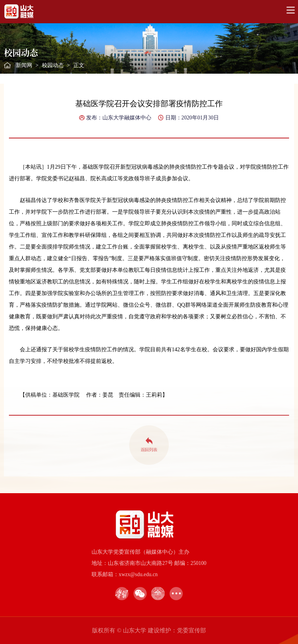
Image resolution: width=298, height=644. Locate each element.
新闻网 (24, 65)
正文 (79, 65)
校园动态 (53, 65)
